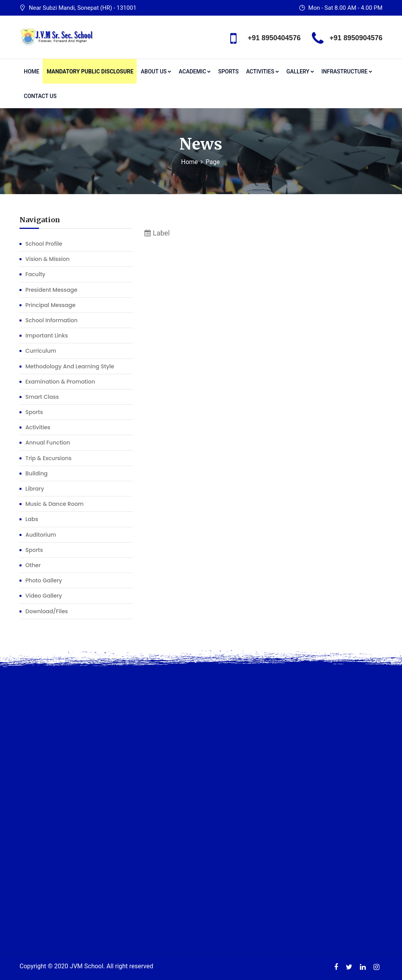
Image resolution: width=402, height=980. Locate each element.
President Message (51, 290)
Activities (262, 71)
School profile (44, 244)
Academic (195, 71)
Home (32, 71)
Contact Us (40, 96)
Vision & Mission (47, 259)
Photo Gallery (44, 580)
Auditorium (41, 535)
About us (156, 71)
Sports (228, 71)
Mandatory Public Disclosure (90, 71)
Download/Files (47, 611)
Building (36, 473)
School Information (52, 320)
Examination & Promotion (60, 382)
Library (35, 489)
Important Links (47, 336)
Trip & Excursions (48, 458)
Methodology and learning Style (70, 366)
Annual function (48, 443)
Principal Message (50, 305)
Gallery (300, 71)
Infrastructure (347, 71)
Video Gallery (44, 596)
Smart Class (42, 397)
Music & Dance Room (54, 504)
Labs (32, 519)
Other (33, 565)
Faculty (35, 274)
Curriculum (41, 351)
